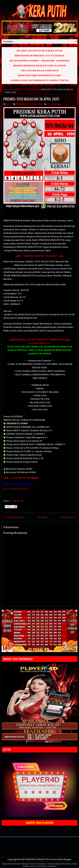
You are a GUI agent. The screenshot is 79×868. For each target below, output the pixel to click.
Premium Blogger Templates (59, 864)
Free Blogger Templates (47, 866)
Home (8, 89)
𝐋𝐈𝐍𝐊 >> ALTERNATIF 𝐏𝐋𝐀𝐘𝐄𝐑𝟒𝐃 (21, 478)
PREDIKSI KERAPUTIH (37, 859)
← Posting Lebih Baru (13, 517)
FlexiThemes (16, 864)
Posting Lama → (68, 517)
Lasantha (42, 864)
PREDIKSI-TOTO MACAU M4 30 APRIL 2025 (31, 99)
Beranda (42, 517)
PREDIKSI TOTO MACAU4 (26, 89)
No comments (54, 104)
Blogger (68, 859)
